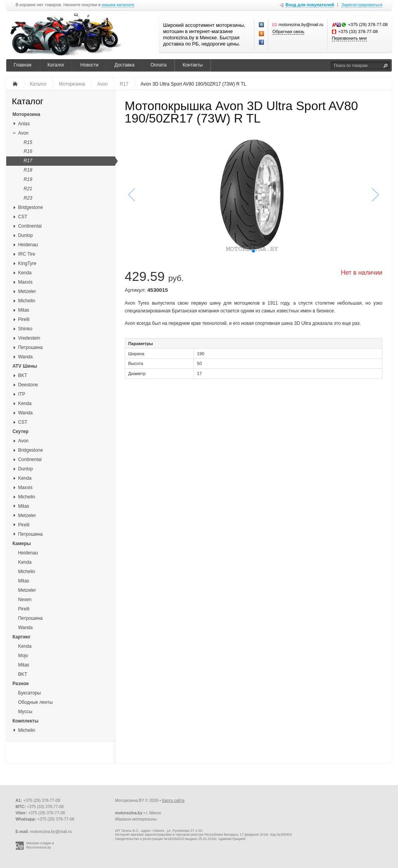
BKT (22, 375)
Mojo (23, 656)
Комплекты (25, 721)
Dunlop (25, 235)
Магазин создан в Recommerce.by (40, 845)
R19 (28, 179)
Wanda (25, 357)
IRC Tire (26, 254)
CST (23, 217)
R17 (28, 161)
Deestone (28, 385)
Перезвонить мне (349, 38)
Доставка (124, 65)
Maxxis (25, 282)
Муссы (25, 712)
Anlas (24, 124)
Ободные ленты (35, 702)
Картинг (22, 637)
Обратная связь (288, 32)
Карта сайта (173, 800)
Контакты (193, 65)
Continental (30, 226)
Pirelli (24, 319)
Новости (89, 65)
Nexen (25, 600)
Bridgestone (30, 207)
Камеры (22, 544)
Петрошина (30, 347)
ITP (22, 394)
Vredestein (29, 338)
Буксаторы (29, 693)
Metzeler (27, 291)
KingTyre (27, 263)
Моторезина (26, 114)
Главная (23, 65)
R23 (28, 198)
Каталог (56, 65)
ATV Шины (25, 366)
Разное (21, 684)
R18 (28, 170)
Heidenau (28, 245)
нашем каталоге (118, 5)
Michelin (26, 301)
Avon (23, 133)
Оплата (158, 65)
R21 (28, 189)
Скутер (20, 431)
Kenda (25, 273)
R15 (28, 142)
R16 (28, 151)
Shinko (25, 329)
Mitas (24, 310)
